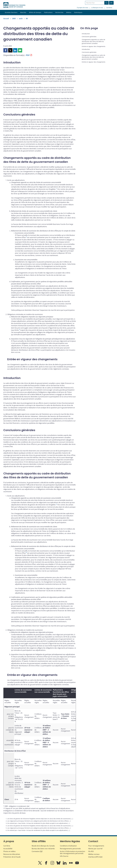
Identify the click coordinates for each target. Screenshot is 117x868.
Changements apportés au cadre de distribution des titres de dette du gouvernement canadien (93, 42)
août (21, 19)
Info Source (64, 856)
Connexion (37, 851)
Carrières (109, 8)
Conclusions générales (89, 37)
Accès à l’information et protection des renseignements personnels (73, 852)
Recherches (59, 12)
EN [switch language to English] (111, 3)
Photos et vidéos (9, 851)
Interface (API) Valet (95, 857)
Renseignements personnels (70, 849)
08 (27, 19)
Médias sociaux (94, 854)
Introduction (86, 34)
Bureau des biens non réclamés (43, 849)
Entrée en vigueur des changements (94, 46)
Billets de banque (35, 12)
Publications (48, 12)
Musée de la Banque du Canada (43, 846)
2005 (14, 19)
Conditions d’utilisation (68, 846)
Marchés (23, 12)
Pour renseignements (96, 846)
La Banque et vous (97, 8)
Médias (69, 12)
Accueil (6, 19)
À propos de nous (83, 8)
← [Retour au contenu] (72, 819)
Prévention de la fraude (12, 857)
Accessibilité (8, 849)
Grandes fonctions (11, 12)
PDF (28, 55)
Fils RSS (91, 851)
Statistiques (78, 12)
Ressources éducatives (12, 854)
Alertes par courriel (95, 849)
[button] (6, 50)
